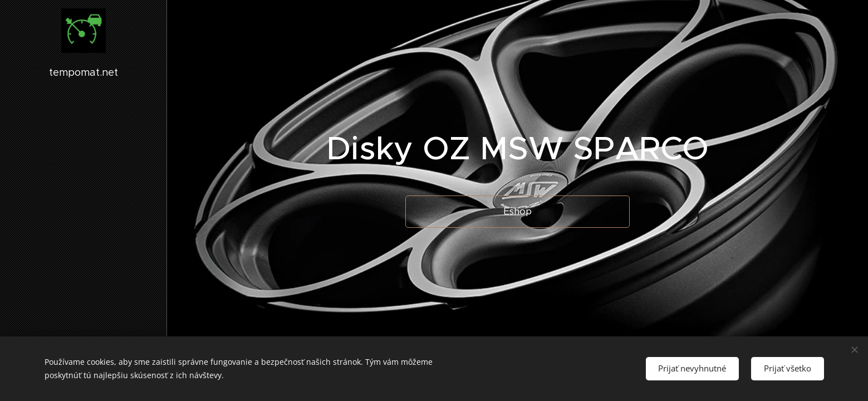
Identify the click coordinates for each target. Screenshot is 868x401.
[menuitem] (84, 185)
